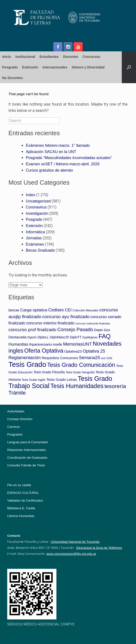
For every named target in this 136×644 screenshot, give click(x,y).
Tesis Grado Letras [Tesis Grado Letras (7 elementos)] (61, 379)
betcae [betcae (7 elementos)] (14, 310)
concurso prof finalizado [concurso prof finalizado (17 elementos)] (32, 330)
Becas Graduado (40, 250)
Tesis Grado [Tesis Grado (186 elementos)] (27, 364)
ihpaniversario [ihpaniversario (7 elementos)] (41, 344)
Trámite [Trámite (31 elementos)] (17, 393)
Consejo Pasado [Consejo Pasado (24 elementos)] (75, 329)
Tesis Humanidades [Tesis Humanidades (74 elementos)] (77, 386)
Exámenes (35, 244)
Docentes (71, 57)
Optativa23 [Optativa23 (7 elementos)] (73, 351)
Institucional (25, 57)
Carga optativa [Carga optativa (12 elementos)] (34, 310)
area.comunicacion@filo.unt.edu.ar (71, 554)
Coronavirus (36, 207)
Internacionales (55, 67)
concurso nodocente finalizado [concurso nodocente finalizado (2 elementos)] (93, 323)
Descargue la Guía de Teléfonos (99, 548)
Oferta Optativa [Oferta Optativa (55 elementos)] (44, 351)
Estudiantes (49, 57)
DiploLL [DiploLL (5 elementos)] (43, 337)
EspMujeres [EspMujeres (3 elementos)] (90, 337)
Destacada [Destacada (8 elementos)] (17, 337)
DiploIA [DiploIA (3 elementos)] (32, 337)
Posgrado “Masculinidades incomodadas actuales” (69, 158)
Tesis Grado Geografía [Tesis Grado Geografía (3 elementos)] (80, 372)
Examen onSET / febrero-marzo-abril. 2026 (63, 164)
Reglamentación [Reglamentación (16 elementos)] (24, 358)
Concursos (91, 57)
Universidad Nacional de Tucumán (75, 542)
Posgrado (10, 67)
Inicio (7, 57)
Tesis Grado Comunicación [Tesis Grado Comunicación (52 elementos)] (81, 365)
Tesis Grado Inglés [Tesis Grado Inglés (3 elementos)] (34, 380)
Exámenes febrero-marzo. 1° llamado (58, 145)
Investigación (37, 213)
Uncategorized (38, 201)
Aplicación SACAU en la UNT (51, 152)
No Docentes (13, 78)
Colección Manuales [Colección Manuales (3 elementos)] (85, 310)
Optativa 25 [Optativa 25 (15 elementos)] (94, 351)
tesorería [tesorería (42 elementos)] (115, 386)
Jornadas (34, 238)
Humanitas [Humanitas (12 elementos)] (18, 344)
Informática (35, 232)
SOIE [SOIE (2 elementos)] (109, 358)
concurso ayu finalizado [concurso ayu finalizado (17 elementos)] (66, 317)
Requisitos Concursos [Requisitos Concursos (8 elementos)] (60, 358)
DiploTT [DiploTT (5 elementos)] (76, 337)
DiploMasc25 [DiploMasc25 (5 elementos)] (59, 337)
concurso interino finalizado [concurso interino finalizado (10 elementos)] (50, 323)
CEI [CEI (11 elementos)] (68, 310)
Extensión (30, 67)
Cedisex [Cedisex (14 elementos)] (56, 310)
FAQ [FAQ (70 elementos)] (105, 336)
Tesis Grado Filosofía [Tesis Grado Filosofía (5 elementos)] (49, 372)
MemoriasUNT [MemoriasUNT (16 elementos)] (78, 344)
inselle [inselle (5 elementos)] (58, 345)
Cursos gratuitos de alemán (49, 170)
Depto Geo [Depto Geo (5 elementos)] (102, 330)
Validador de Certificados (25, 500)
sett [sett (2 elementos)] (103, 358)
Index (31, 195)
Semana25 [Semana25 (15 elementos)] (90, 358)
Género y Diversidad (88, 67)
